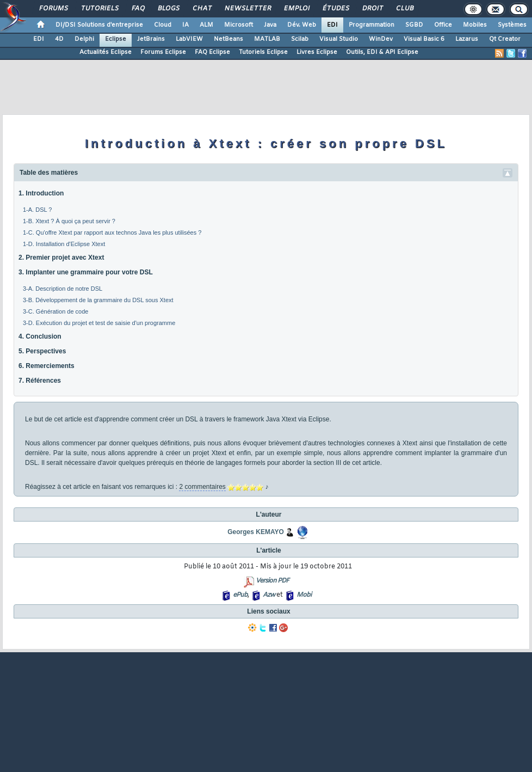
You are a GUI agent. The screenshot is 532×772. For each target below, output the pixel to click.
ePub (240, 595)
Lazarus (467, 39)
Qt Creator (505, 39)
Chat (202, 9)
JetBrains (151, 39)
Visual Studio (339, 39)
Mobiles (475, 25)
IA (185, 25)
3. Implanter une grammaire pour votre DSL (86, 272)
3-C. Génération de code (55, 311)
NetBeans (228, 39)
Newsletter (247, 9)
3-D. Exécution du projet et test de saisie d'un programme (99, 323)
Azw (269, 595)
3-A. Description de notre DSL (63, 289)
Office (443, 25)
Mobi (304, 595)
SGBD (414, 25)
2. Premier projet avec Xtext (61, 258)
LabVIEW (189, 39)
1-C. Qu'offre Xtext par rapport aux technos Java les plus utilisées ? (112, 232)
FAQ (138, 9)
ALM (206, 25)
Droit (372, 9)
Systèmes (512, 25)
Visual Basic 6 (424, 39)
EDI (332, 25)
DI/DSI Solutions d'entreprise (99, 25)
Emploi (296, 9)
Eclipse (116, 39)
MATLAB (267, 39)
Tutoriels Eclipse (263, 52)
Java (270, 25)
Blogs (168, 9)
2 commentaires (202, 487)
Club (404, 9)
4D (59, 39)
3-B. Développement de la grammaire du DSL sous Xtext (98, 300)
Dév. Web (302, 25)
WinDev (381, 39)
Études (335, 9)
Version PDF (272, 581)
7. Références (40, 381)
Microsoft (239, 25)
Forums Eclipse (163, 52)
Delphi (84, 39)
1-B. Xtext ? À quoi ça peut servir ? (69, 221)
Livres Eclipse (317, 52)
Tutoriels (99, 9)
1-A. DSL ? (37, 210)
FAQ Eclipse (212, 52)
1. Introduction (41, 193)
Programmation (372, 25)
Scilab (300, 39)
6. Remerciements (47, 366)
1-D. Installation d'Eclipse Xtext (64, 244)
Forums (53, 9)
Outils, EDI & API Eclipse (382, 52)
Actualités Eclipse (106, 52)
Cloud (163, 25)
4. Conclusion (40, 336)
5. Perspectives (42, 351)
